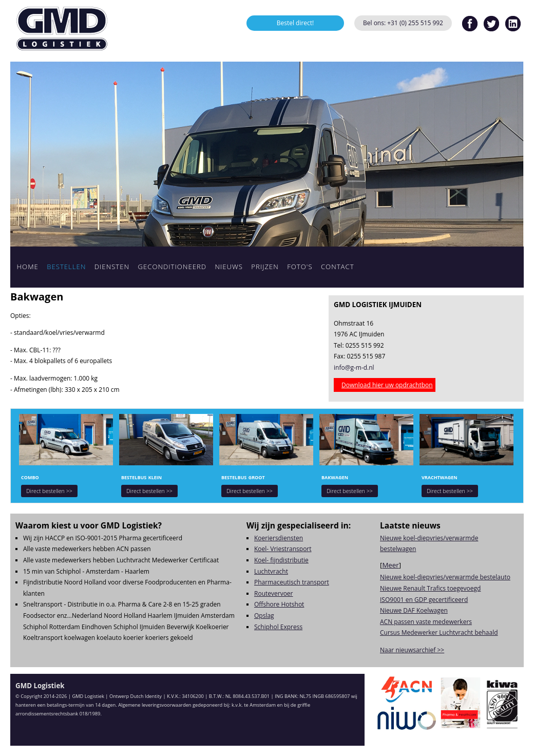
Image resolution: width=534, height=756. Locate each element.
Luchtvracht (271, 571)
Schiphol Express (278, 627)
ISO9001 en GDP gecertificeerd (424, 600)
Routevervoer (274, 593)
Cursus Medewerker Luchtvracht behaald (439, 632)
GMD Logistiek (62, 28)
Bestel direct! (295, 23)
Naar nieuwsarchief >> (412, 650)
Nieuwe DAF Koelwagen (414, 610)
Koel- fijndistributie (281, 560)
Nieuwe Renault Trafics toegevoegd (430, 588)
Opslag (264, 616)
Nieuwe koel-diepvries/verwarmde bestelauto (445, 577)
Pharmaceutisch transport (292, 582)
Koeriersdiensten (279, 538)
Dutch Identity (146, 696)
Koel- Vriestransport (283, 549)
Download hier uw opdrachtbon (387, 385)
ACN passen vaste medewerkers (426, 622)
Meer (390, 565)
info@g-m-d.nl (354, 367)
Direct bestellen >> (49, 491)
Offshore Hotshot (279, 604)
